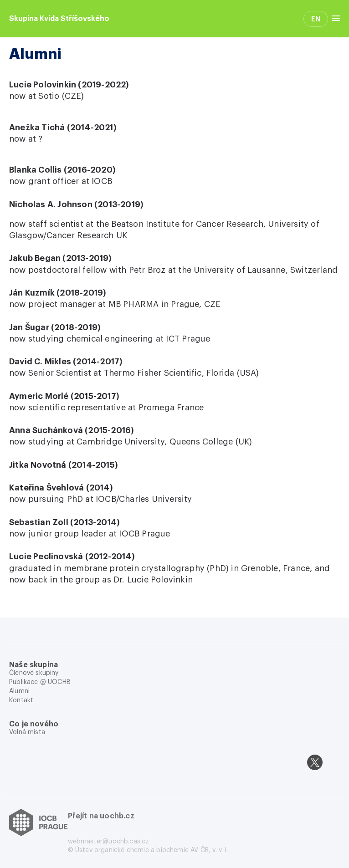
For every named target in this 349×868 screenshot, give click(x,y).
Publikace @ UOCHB (40, 682)
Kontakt (21, 700)
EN (316, 19)
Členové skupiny (34, 673)
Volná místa (27, 732)
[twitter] (315, 762)
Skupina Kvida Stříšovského (59, 19)
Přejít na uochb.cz (101, 816)
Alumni (19, 691)
